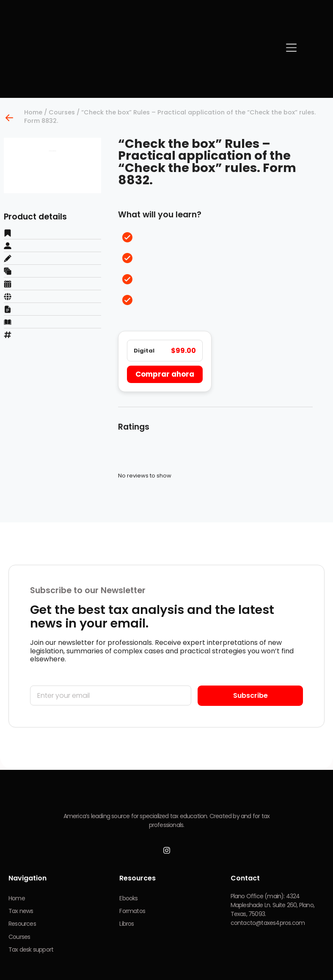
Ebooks (128, 900)
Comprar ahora (164, 375)
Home (33, 112)
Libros (127, 927)
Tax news (21, 913)
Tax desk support (31, 953)
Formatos (132, 913)
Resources (22, 927)
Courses (62, 112)
